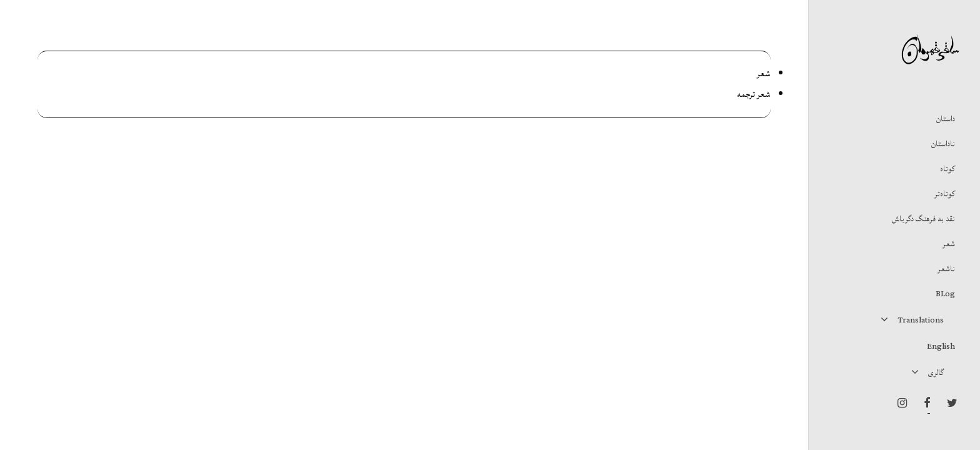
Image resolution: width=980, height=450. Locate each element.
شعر (764, 74)
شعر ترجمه (754, 94)
